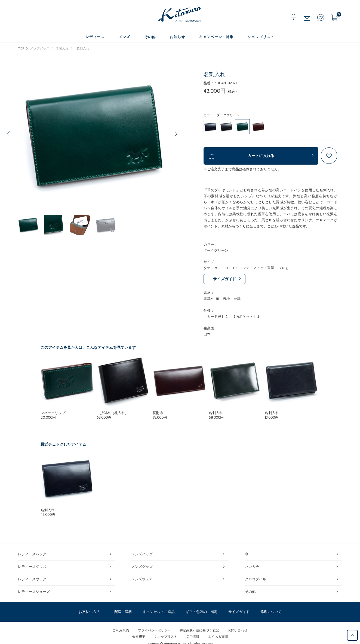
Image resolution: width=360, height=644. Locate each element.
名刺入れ (62, 48)
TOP (21, 48)
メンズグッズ (40, 48)
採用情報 (193, 637)
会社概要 (139, 637)
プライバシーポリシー (154, 630)
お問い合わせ (238, 630)
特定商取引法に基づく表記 (199, 630)
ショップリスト (166, 637)
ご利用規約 (121, 630)
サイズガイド (224, 279)
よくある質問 (218, 637)
